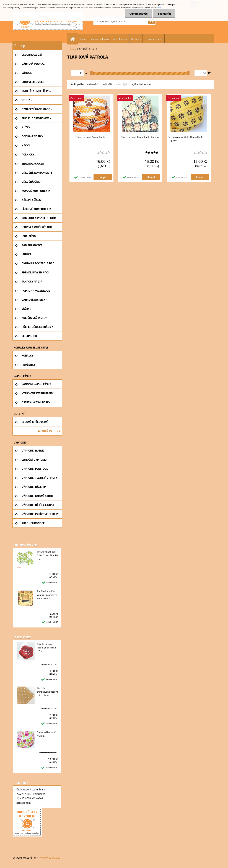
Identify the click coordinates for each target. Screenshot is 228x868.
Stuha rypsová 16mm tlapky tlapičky (140, 137)
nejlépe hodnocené (141, 84)
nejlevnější (93, 84)
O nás (83, 39)
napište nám (24, 803)
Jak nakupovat (120, 39)
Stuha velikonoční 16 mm (46, 734)
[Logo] (48, 21)
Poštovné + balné (154, 39)
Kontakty (136, 39)
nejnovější (121, 84)
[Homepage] (74, 39)
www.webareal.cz (50, 858)
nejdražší (107, 84)
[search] (151, 21)
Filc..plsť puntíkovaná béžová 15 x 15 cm (47, 692)
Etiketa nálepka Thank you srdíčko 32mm (46, 648)
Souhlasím (164, 14)
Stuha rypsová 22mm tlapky (91, 137)
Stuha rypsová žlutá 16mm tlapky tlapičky (186, 139)
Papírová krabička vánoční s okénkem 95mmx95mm (47, 595)
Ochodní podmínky (99, 39)
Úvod (72, 49)
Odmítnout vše (139, 14)
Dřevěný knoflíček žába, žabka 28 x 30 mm (47, 555)
